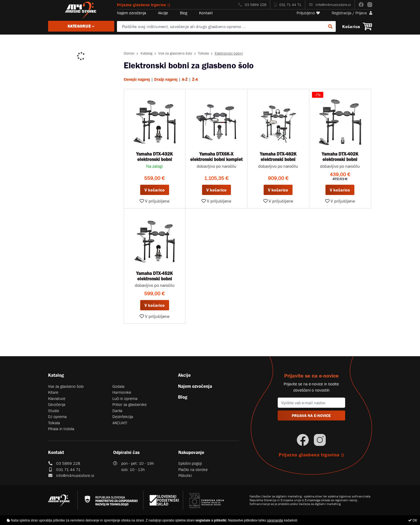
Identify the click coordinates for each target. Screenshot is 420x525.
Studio (54, 411)
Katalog (146, 53)
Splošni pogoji (190, 463)
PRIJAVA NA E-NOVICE (311, 415)
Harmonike (122, 392)
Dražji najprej (166, 79)
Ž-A (195, 79)
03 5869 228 (252, 5)
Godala (118, 386)
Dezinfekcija (123, 417)
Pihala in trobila (61, 429)
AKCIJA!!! (120, 423)
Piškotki (185, 475)
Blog (184, 13)
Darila (117, 411)
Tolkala (203, 53)
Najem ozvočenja (132, 13)
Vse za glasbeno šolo (175, 53)
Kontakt (206, 13)
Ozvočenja (57, 404)
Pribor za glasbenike (130, 404)
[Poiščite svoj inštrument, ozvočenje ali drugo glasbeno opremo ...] (226, 26)
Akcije (163, 13)
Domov (129, 53)
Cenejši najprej (137, 79)
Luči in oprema (125, 398)
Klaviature (57, 398)
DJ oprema (57, 417)
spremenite (275, 520)
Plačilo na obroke (193, 470)
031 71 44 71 (288, 5)
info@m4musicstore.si (330, 5)
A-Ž (185, 79)
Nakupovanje (191, 452)
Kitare (53, 392)
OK (413, 520)
